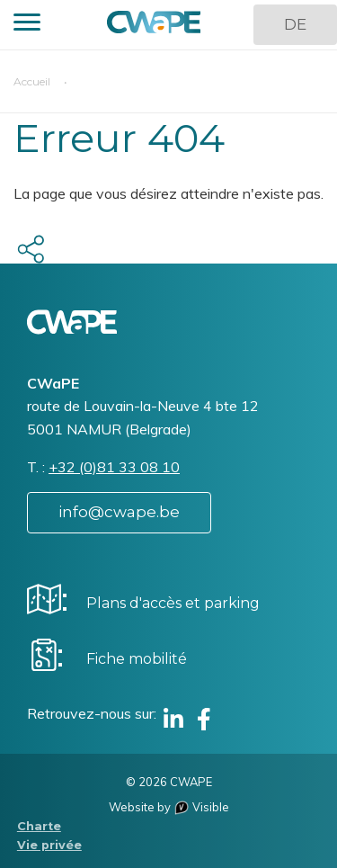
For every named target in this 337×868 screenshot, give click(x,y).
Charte (39, 826)
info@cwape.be (119, 512)
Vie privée (49, 845)
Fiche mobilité (137, 659)
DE (295, 24)
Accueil (32, 81)
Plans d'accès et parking (173, 603)
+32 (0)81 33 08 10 (114, 467)
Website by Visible (169, 807)
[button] (27, 25)
